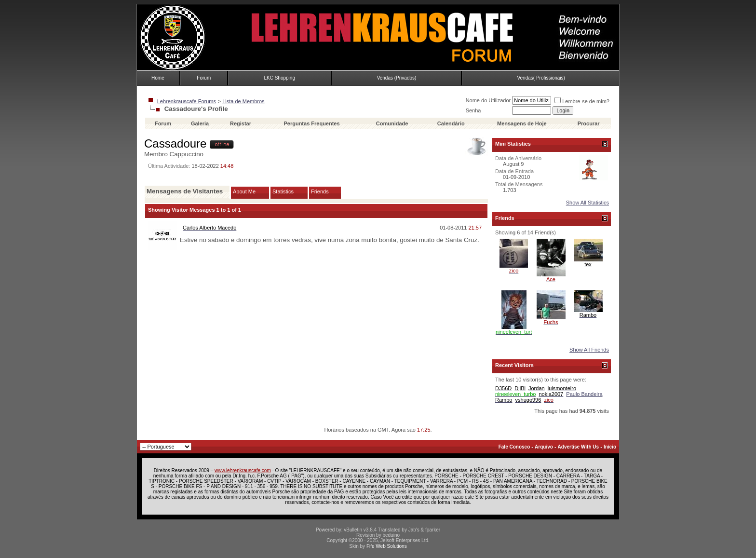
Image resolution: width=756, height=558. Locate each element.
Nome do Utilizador (488, 100)
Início (610, 447)
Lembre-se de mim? (582, 101)
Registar (241, 123)
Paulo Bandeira (584, 394)
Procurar (589, 123)
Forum (204, 78)
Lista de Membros (243, 101)
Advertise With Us (578, 447)
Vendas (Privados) (397, 78)
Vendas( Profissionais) (541, 78)
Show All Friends (589, 350)
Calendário (451, 123)
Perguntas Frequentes (311, 123)
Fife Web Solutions (387, 546)
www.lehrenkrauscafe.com (243, 470)
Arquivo (544, 447)
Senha (473, 110)
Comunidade (393, 123)
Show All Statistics (587, 203)
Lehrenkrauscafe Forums (187, 101)
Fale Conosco (514, 447)
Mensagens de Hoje (522, 123)
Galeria (200, 123)
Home (158, 78)
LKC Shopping (279, 78)
